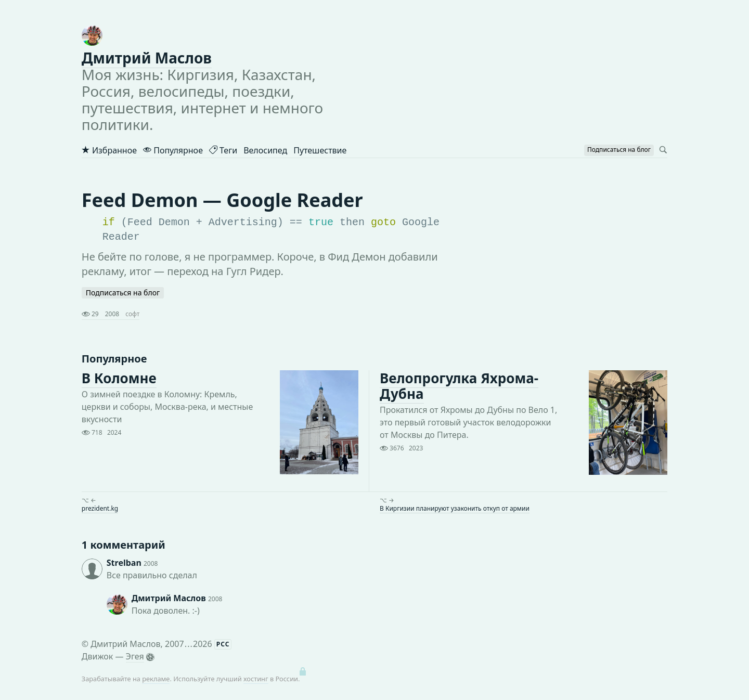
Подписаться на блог (123, 293)
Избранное (109, 150)
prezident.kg (100, 508)
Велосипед (265, 150)
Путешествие (320, 150)
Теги (223, 150)
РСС (223, 644)
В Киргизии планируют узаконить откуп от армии (455, 508)
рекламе (156, 679)
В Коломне (119, 378)
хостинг (256, 679)
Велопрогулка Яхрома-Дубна (459, 386)
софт (132, 314)
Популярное (173, 150)
